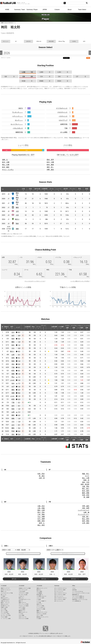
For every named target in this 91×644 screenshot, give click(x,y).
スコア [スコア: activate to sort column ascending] (18, 327)
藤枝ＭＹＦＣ (22, 611)
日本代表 (74, 590)
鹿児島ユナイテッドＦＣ (42, 617)
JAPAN (45, 10)
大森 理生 (86, 486)
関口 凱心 (86, 489)
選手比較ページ (16, 579)
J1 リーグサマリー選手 (60, 590)
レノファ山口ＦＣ (41, 607)
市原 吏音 (86, 495)
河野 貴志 (50, 170)
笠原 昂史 (41, 474)
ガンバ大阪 (4, 609)
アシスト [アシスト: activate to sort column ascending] (73, 189)
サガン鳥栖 (21, 615)
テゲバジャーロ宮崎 (24, 619)
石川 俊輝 (41, 519)
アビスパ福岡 (4, 617)
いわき (12, 380)
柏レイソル (4, 595)
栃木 (13, 345)
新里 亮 (86, 480)
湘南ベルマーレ (22, 603)
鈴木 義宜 (6, 167)
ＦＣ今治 (21, 614)
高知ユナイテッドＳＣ (42, 612)
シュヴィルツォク (84, 510)
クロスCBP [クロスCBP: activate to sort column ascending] (67, 327)
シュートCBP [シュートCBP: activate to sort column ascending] (87, 327)
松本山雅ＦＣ (40, 595)
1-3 (19, 374)
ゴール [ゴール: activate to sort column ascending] (51, 189)
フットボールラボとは (78, 591)
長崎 (13, 393)
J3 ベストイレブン (59, 601)
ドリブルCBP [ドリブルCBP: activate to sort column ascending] (74, 327)
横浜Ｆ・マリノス (5, 603)
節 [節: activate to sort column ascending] (2, 327)
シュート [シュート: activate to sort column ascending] (58, 189)
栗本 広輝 (41, 510)
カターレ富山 (22, 607)
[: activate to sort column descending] (3, 189)
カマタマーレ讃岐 (41, 609)
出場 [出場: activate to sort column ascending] (23, 189)
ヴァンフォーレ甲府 (24, 604)
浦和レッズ (4, 591)
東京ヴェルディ (5, 598)
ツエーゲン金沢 (40, 598)
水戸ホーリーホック (6, 590)
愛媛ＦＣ (39, 611)
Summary (57, 586)
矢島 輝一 (86, 517)
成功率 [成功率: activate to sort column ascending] (66, 189)
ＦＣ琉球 (39, 619)
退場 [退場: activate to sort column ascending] (87, 189)
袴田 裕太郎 (85, 484)
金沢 (13, 335)
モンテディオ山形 (23, 595)
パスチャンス (63, 116)
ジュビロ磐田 (22, 609)
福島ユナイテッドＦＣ (42, 588)
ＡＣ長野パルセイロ (41, 596)
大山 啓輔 (41, 517)
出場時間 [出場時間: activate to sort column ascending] (44, 189)
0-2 (19, 393)
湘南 (17, 229)
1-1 (19, 377)
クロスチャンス (62, 112)
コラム (74, 588)
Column (57, 10)
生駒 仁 (5, 160)
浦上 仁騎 (6, 165)
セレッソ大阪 (4, 611)
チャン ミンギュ (8, 170)
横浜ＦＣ (21, 601)
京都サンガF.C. (4, 607)
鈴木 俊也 (86, 491)
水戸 (13, 387)
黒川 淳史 (41, 512)
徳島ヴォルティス (23, 612)
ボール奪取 (64, 132)
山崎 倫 (86, 512)
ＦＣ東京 (3, 596)
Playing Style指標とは (75, 138)
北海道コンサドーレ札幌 (25, 588)
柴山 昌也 (41, 525)
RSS (88, 58)
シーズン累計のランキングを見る (80, 281)
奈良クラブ (39, 604)
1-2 (19, 345)
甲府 (13, 431)
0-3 (19, 339)
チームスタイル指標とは (78, 598)
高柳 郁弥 (41, 521)
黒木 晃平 (50, 160)
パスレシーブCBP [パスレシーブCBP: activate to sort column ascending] (80, 327)
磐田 (17, 208)
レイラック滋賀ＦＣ (41, 601)
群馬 (13, 358)
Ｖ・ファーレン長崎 (6, 619)
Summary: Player (32, 10)
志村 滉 (42, 478)
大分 (13, 348)
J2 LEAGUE (22, 586)
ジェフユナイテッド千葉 (7, 593)
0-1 (19, 332)
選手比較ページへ (68, 553)
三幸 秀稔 (41, 514)
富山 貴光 (86, 519)
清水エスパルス (5, 604)
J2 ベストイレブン (59, 596)
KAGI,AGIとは (76, 595)
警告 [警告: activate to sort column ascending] (80, 189)
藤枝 (13, 390)
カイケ (87, 476)
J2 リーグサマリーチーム (60, 593)
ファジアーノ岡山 (5, 614)
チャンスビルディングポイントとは (35, 281)
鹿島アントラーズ (5, 588)
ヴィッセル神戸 (5, 612)
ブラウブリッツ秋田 (24, 593)
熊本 (17, 224)
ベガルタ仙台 (22, 591)
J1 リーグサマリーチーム (60, 588)
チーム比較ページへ (23, 553)
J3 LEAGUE (39, 586)
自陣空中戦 (64, 124)
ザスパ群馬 (39, 591)
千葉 (13, 367)
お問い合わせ (59, 633)
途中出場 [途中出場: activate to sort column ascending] (37, 189)
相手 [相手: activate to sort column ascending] (12, 327)
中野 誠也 (86, 506)
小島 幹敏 (41, 508)
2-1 (19, 355)
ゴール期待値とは (77, 601)
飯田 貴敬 (86, 493)
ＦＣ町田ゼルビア (5, 599)
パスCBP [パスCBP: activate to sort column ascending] (61, 327)
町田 (13, 371)
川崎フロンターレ (5, 601)
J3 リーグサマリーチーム (60, 598)
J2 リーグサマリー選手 (60, 595)
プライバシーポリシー (44, 633)
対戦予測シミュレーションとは (80, 599)
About (70, 10)
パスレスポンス (18, 128)
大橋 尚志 (41, 506)
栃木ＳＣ (39, 590)
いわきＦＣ (21, 596)
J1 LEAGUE (4, 586)
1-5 (19, 396)
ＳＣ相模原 (39, 593)
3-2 (19, 428)
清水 (13, 364)
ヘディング (17, 116)
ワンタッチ (17, 112)
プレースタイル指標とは (78, 596)
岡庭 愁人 (86, 474)
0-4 (19, 434)
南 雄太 (42, 476)
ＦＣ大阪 (39, 603)
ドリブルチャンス (62, 108)
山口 (13, 332)
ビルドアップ (63, 120)
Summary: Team (20, 10)
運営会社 (53, 633)
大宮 (17, 211)
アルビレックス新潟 (24, 606)
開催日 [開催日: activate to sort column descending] (6, 327)
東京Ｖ (17, 219)
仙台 (13, 383)
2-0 (19, 335)
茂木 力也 (86, 482)
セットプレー (17, 124)
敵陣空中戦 (19, 132)
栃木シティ (21, 598)
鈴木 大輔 (6, 162)
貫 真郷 (86, 497)
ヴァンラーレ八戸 (23, 590)
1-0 (19, 342)
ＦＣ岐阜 (39, 599)
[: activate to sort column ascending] (7, 189)
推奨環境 (36, 633)
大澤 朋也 (86, 523)
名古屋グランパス (5, 606)
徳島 (13, 374)
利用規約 (31, 633)
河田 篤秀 (86, 508)
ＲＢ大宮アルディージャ (25, 599)
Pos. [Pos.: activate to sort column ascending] (33, 327)
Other (74, 586)
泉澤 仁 (42, 523)
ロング (19, 120)
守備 (66, 128)
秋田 (13, 361)
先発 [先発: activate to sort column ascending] (30, 189)
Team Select (82, 10)
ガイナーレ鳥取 (40, 606)
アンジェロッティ (84, 514)
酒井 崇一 (50, 167)
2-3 (19, 390)
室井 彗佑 (86, 521)
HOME (7, 10)
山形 (13, 355)
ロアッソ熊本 (40, 615)
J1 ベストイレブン (59, 591)
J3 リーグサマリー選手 (60, 599)
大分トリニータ (22, 617)
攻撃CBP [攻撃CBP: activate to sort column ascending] (54, 327)
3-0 (19, 348)
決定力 (21, 108)
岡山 (13, 377)
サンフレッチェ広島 (6, 615)
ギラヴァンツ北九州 (41, 614)
